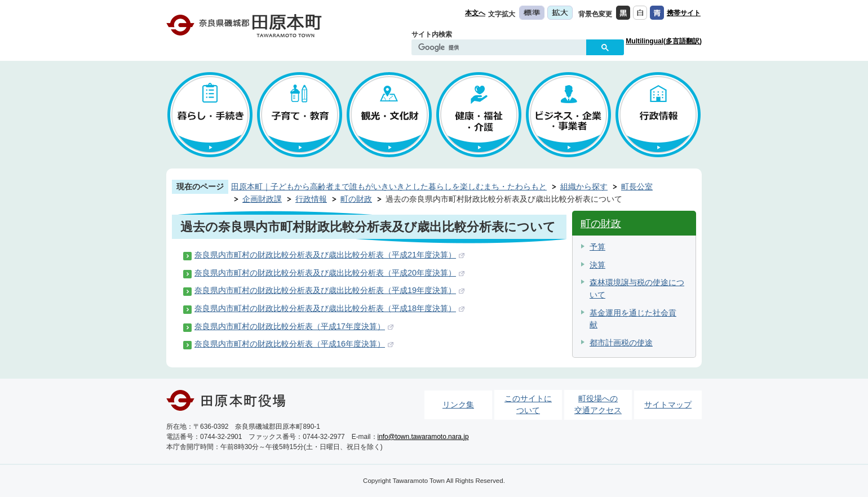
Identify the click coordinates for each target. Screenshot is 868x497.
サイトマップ (668, 405)
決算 (597, 265)
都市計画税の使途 (621, 343)
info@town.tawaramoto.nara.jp (423, 437)
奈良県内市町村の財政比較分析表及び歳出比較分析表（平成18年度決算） (325, 308)
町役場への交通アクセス (598, 405)
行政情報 (311, 199)
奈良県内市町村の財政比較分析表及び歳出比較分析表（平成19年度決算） (325, 290)
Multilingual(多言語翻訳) (664, 41)
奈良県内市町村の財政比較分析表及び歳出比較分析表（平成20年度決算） (325, 273)
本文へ (475, 13)
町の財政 (356, 199)
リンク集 (458, 405)
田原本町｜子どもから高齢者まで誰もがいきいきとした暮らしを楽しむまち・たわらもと (389, 187)
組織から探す (584, 187)
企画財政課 (262, 199)
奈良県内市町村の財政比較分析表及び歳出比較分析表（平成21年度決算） (325, 255)
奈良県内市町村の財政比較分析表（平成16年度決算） (290, 344)
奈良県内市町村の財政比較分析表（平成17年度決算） (290, 326)
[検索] (502, 48)
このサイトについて (528, 405)
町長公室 (637, 187)
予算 (597, 247)
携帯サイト (684, 13)
